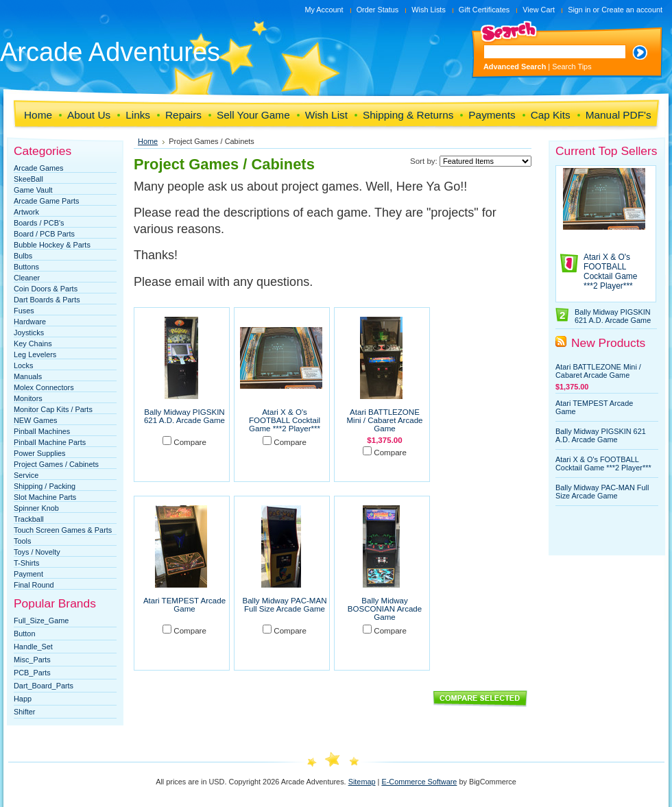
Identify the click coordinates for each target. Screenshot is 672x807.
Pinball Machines (42, 431)
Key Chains (33, 344)
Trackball (29, 519)
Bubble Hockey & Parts (52, 245)
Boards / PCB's (39, 223)
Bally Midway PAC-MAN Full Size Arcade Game (285, 605)
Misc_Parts (32, 660)
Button (24, 634)
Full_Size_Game (41, 621)
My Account (324, 10)
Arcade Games (39, 168)
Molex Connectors (44, 387)
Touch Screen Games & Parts (63, 530)
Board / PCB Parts (44, 234)
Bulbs (23, 256)
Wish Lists (429, 10)
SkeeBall (28, 179)
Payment (28, 574)
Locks (23, 365)
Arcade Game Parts (47, 201)
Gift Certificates (484, 10)
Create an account (632, 10)
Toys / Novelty (37, 552)
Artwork (26, 212)
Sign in (579, 10)
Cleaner (27, 278)
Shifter (24, 712)
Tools (22, 541)
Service (26, 475)
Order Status (378, 10)
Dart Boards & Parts (47, 300)
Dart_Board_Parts (44, 686)
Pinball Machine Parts (50, 442)
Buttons (26, 267)
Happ (23, 699)
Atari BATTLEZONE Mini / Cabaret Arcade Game (384, 420)
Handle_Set (33, 647)
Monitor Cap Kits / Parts (53, 409)
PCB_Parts (32, 673)
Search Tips (572, 67)
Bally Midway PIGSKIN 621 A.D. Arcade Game (184, 416)
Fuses (24, 311)
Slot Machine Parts (45, 497)
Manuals (28, 376)
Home (148, 141)
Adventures (110, 52)
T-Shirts (26, 563)
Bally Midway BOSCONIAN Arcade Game (385, 609)
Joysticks (29, 333)
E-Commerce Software (419, 782)
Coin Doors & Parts (46, 289)
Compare (190, 442)
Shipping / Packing (45, 486)
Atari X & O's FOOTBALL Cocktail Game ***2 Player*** (285, 420)
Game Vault (33, 190)
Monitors (28, 398)
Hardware (30, 322)
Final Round (34, 585)
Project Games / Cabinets (56, 464)
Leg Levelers (35, 354)
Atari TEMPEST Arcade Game (184, 605)
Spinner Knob (36, 508)
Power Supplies (40, 453)
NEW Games (35, 420)
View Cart (539, 10)
